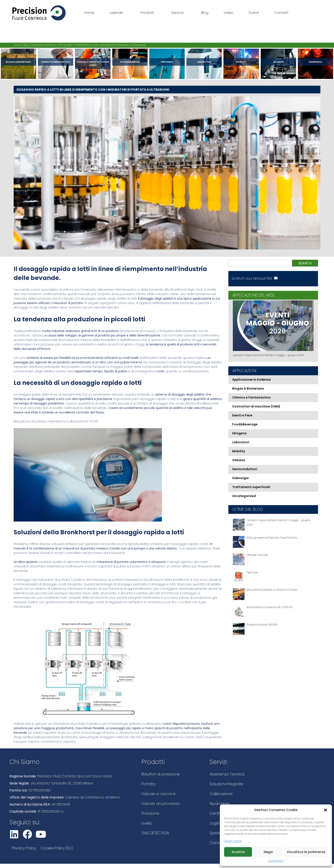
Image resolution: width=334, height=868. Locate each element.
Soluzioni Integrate (226, 784)
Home (89, 13)
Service (179, 13)
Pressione (150, 813)
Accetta (238, 852)
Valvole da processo (161, 804)
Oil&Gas (278, 62)
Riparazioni (219, 804)
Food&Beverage (130, 62)
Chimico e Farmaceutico (56, 62)
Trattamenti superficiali (251, 487)
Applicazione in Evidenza (251, 380)
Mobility (241, 62)
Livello (147, 823)
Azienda (117, 13)
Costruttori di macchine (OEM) (93, 64)
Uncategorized (244, 496)
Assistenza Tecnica (227, 774)
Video (229, 13)
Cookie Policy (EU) (57, 848)
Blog (205, 13)
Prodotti (148, 13)
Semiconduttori (245, 469)
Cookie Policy (276, 861)
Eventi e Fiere (242, 415)
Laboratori (204, 62)
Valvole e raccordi (158, 794)
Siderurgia (315, 62)
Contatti (281, 13)
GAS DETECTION (155, 833)
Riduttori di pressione (161, 774)
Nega (268, 852)
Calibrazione (221, 794)
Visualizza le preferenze (306, 852)
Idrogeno (167, 62)
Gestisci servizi (233, 841)
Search (305, 263)
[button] (325, 810)
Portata (148, 784)
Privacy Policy (24, 848)
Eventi (254, 13)
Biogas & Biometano (19, 62)
